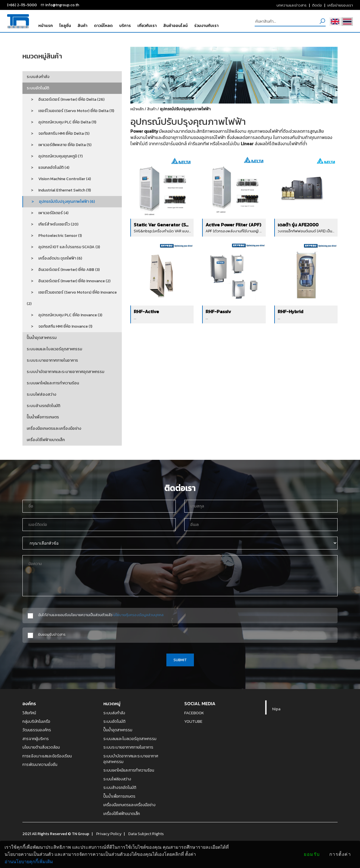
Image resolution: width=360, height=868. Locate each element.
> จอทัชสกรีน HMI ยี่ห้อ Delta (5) (58, 133)
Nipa (276, 709)
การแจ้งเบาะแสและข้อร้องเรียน (47, 756)
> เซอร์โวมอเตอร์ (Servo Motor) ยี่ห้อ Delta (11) (70, 111)
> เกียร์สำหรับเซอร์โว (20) (53, 224)
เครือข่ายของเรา (340, 5)
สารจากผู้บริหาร (36, 739)
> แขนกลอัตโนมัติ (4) (48, 168)
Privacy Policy (109, 834)
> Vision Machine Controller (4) (59, 179)
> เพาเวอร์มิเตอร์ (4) (48, 213)
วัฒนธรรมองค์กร (37, 730)
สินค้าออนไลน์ (175, 26)
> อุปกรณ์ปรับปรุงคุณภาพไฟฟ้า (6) (61, 202)
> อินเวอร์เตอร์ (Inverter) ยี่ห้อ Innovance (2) (69, 281)
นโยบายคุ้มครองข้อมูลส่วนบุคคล (138, 615)
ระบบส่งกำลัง (38, 77)
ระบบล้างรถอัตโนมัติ (43, 406)
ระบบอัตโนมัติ (38, 88)
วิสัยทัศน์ (29, 713)
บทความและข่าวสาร (292, 5)
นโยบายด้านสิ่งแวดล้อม (41, 747)
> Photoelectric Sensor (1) (54, 236)
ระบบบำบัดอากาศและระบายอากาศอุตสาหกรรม (65, 372)
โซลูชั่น (65, 26)
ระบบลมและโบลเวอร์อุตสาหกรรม (54, 349)
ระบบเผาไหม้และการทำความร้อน (53, 383)
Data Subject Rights (146, 834)
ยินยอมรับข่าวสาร (52, 634)
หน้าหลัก (137, 109)
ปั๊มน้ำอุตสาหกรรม (42, 338)
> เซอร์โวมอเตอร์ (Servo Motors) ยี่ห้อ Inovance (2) (72, 298)
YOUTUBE (193, 721)
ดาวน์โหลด (103, 26)
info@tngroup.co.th (62, 5)
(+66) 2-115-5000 (22, 5)
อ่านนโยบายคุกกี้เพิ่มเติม (29, 862)
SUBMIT (180, 660)
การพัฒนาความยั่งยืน (40, 764)
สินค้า (82, 26)
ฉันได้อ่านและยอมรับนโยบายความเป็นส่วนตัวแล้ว (101, 615)
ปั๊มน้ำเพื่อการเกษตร (43, 417)
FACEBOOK (194, 713)
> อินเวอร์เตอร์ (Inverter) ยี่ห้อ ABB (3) (63, 270)
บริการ (125, 26)
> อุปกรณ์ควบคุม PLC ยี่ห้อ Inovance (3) (64, 315)
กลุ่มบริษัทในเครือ (36, 721)
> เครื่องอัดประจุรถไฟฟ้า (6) (54, 258)
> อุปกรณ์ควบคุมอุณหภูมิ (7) (55, 156)
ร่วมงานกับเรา (206, 26)
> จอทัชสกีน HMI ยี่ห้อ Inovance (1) (59, 326)
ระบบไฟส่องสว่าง (41, 394)
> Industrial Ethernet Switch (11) (59, 190)
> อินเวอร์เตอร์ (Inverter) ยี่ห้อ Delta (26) (66, 99)
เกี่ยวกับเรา (147, 26)
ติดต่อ (317, 5)
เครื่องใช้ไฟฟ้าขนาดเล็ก (46, 440)
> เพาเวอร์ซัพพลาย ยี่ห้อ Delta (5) (59, 145)
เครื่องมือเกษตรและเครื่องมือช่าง (54, 428)
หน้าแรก (46, 26)
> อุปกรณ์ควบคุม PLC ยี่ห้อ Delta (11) (61, 122)
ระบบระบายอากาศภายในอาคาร (52, 360)
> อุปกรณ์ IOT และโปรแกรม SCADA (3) (63, 247)
